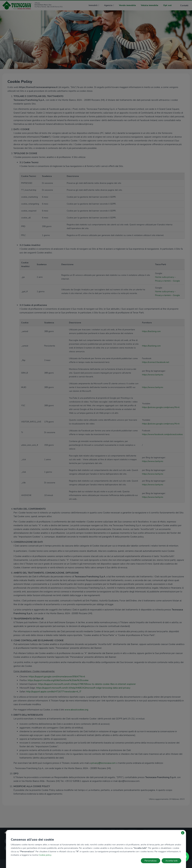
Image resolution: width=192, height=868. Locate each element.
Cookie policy (45, 855)
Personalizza (151, 861)
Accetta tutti (171, 861)
